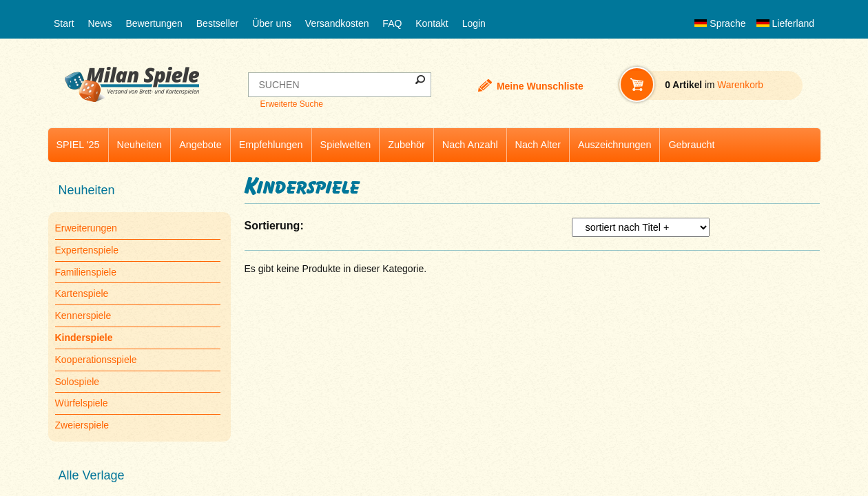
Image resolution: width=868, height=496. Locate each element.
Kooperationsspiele (96, 360)
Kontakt (432, 23)
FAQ (392, 23)
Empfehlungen (271, 145)
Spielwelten (346, 145)
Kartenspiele (82, 293)
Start (64, 23)
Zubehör (406, 145)
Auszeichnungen (614, 145)
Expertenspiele (87, 250)
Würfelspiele (82, 403)
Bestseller (217, 23)
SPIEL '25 (78, 145)
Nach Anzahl (470, 145)
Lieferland (785, 23)
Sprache (720, 23)
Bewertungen (154, 23)
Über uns (272, 23)
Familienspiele (86, 272)
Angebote (200, 145)
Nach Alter (538, 145)
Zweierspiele (82, 425)
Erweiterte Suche (291, 104)
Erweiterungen (86, 228)
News (100, 23)
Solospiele (77, 382)
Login (474, 23)
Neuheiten (140, 145)
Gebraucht (691, 145)
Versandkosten (337, 23)
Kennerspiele (83, 316)
